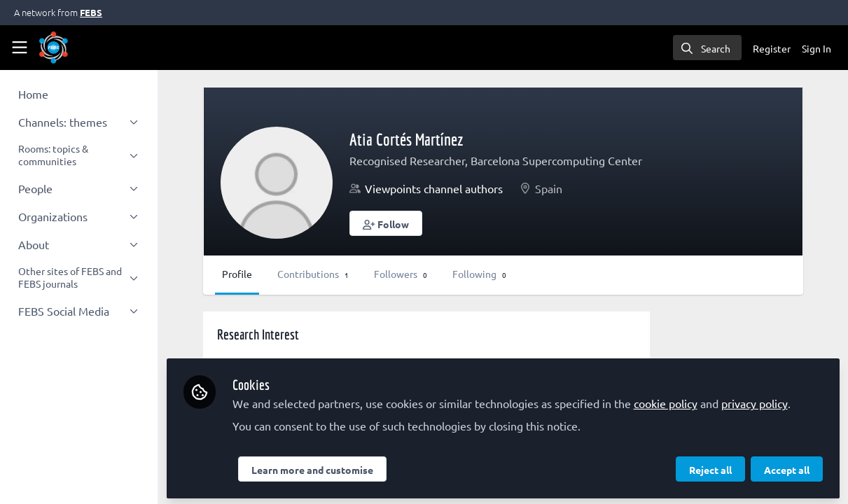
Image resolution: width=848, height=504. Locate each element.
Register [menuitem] (772, 48)
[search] (707, 48)
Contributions (334, 274)
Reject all (710, 467)
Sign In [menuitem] (816, 48)
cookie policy (686, 400)
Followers (422, 274)
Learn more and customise (333, 467)
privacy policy (775, 400)
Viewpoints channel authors (455, 188)
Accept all (787, 467)
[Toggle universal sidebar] (20, 48)
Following (500, 274)
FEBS (91, 12)
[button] (407, 223)
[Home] (54, 48)
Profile (258, 274)
